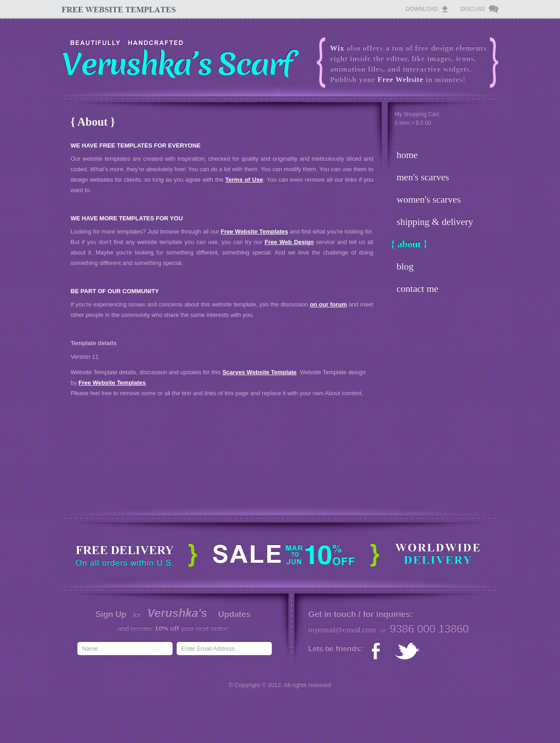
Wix (337, 48)
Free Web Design (289, 242)
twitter (407, 651)
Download (422, 9)
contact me (417, 289)
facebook (378, 651)
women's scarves (429, 199)
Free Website (400, 79)
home (407, 155)
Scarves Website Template (259, 372)
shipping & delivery (435, 222)
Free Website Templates (255, 232)
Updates (234, 614)
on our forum (328, 304)
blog (405, 266)
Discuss (473, 9)
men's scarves (423, 177)
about (409, 244)
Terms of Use (244, 180)
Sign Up (111, 614)
